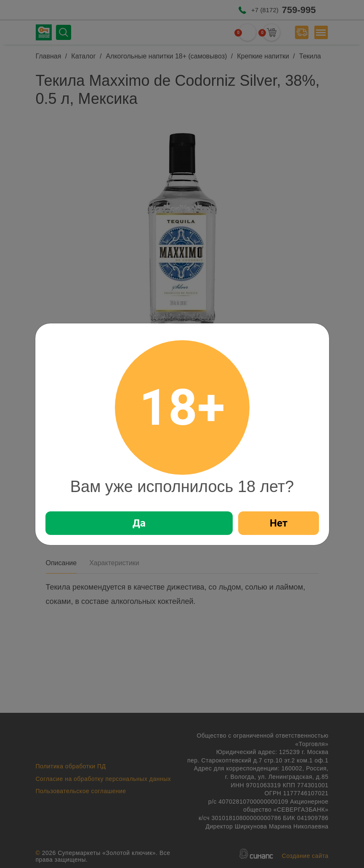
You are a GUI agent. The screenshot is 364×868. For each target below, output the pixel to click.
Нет (279, 523)
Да (139, 523)
